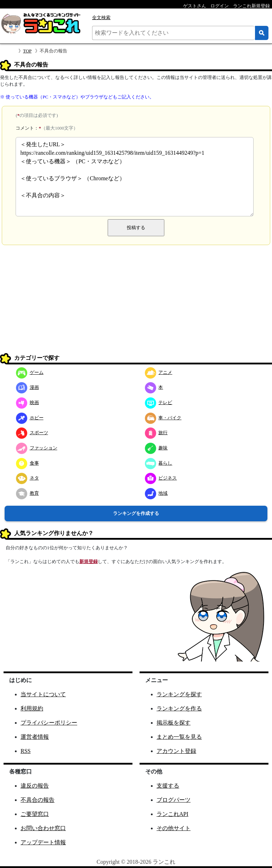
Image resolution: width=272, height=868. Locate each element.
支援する (168, 786)
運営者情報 (35, 737)
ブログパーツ (174, 800)
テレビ (159, 402)
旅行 (156, 433)
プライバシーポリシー (49, 723)
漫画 (27, 387)
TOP (27, 51)
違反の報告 (35, 786)
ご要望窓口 (35, 814)
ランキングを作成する (136, 513)
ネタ (27, 478)
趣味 (156, 448)
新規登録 (89, 561)
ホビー (30, 418)
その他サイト (174, 828)
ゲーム (30, 372)
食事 (27, 463)
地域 (156, 493)
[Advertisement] (136, 302)
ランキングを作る (179, 708)
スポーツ (32, 433)
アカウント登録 (176, 751)
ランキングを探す (179, 694)
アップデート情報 (43, 842)
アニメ (159, 372)
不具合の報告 (38, 800)
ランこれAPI (172, 814)
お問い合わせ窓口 (43, 828)
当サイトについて (43, 694)
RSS (25, 751)
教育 (27, 493)
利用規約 (32, 708)
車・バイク (163, 418)
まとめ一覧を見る (179, 737)
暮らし (159, 463)
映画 (27, 402)
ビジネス (161, 478)
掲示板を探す (174, 723)
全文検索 (101, 18)
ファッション (37, 448)
